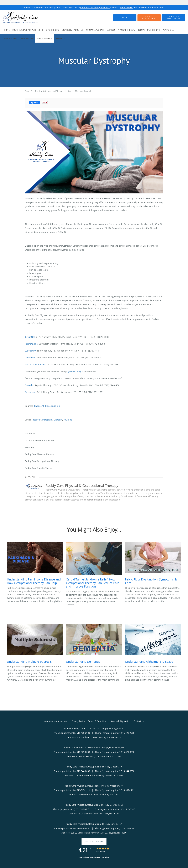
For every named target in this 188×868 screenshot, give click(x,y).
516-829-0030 (126, 8)
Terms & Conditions (98, 721)
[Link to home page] (16, 18)
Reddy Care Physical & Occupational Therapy (44, 91)
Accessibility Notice (121, 721)
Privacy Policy (78, 721)
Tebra (107, 857)
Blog (69, 91)
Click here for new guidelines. (95, 8)
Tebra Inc (64, 721)
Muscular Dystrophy (84, 91)
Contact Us (139, 721)
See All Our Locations (94, 842)
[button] (149, 18)
